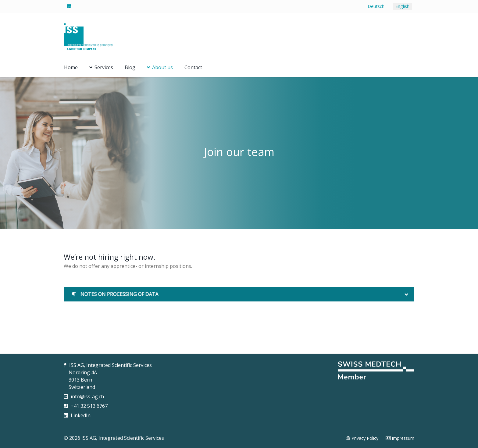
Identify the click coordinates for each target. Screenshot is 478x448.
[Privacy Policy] (362, 438)
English (402, 6)
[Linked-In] (69, 6)
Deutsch (376, 6)
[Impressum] (400, 438)
